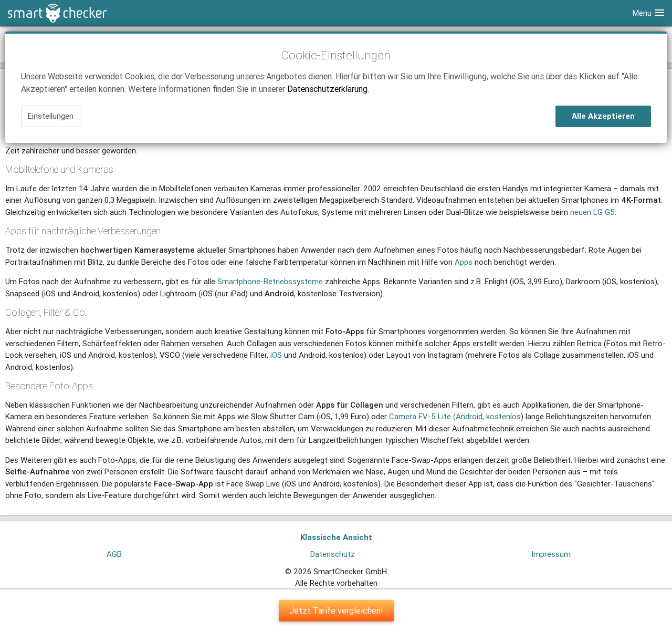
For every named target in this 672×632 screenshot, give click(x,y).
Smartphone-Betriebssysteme (270, 281)
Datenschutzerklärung (327, 89)
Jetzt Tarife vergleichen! (336, 610)
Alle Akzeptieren (603, 116)
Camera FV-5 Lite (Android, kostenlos (455, 416)
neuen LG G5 (592, 212)
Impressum (551, 554)
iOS (276, 355)
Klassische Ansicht (336, 537)
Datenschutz (333, 554)
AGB (114, 554)
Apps (464, 262)
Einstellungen (51, 116)
